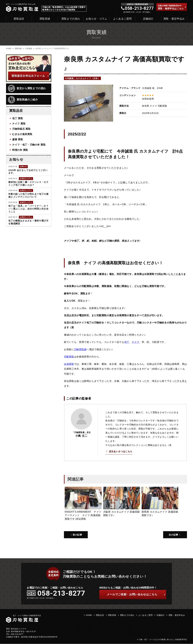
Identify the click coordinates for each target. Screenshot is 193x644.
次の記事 (175, 535)
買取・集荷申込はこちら (172, 7)
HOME (9, 49)
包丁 (127, 342)
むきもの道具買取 (22, 134)
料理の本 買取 (20, 149)
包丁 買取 (18, 118)
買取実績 (45, 19)
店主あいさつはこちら (121, 451)
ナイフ (136, 342)
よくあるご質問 (122, 19)
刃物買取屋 (80, 349)
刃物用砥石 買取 (21, 129)
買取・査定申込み (174, 19)
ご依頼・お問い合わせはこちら (136, 594)
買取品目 (19, 19)
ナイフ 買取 (19, 124)
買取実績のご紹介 (23, 100)
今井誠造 (29, 49)
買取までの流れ (71, 19)
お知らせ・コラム (96, 19)
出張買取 (69, 364)
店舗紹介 (148, 19)
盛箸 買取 (18, 139)
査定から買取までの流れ (27, 88)
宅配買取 (69, 357)
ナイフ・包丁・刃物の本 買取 (29, 144)
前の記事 (76, 535)
